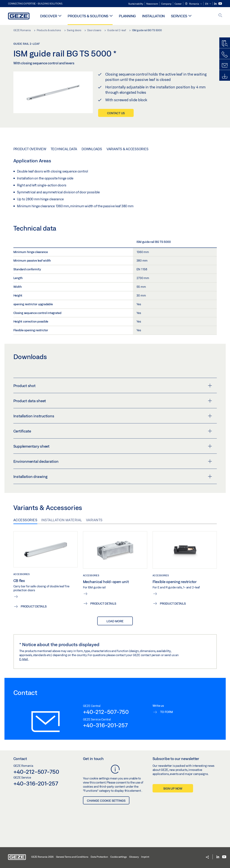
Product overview (30, 149)
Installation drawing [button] (113, 477)
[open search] (220, 16)
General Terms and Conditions (72, 857)
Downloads (92, 149)
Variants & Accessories (127, 149)
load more (115, 621)
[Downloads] (225, 76)
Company (166, 4)
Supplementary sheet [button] (113, 446)
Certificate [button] (113, 431)
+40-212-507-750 (106, 712)
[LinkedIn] (216, 4)
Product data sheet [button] (113, 401)
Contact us (116, 113)
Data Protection (99, 857)
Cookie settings (118, 857)
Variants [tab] (94, 520)
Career (178, 4)
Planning (127, 16)
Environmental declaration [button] (113, 461)
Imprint (145, 857)
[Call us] (225, 55)
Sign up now (173, 788)
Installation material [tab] (62, 520)
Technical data (64, 149)
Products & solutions (88, 16)
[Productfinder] (225, 44)
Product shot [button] (113, 386)
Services (179, 16)
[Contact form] (225, 65)
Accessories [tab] (25, 520)
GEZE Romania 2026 (42, 857)
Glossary (134, 857)
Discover (49, 16)
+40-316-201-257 (105, 725)
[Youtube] (220, 4)
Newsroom (152, 4)
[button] (193, 4)
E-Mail (24, 659)
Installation (153, 16)
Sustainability (136, 4)
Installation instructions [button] (113, 416)
